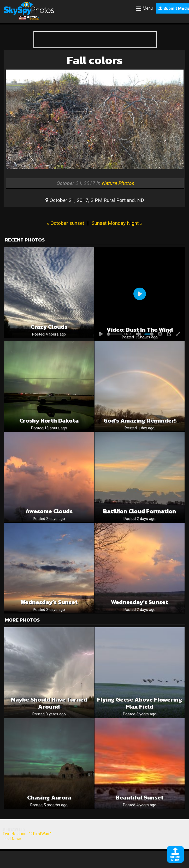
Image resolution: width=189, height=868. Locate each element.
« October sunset (65, 223)
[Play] (140, 294)
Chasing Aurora (49, 798)
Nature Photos (118, 183)
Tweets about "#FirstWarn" (27, 834)
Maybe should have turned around (49, 703)
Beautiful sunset (140, 798)
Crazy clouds (49, 327)
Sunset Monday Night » (117, 223)
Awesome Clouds (49, 511)
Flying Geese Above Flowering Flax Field (140, 703)
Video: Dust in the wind (140, 330)
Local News (12, 839)
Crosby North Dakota (49, 421)
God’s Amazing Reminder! (140, 421)
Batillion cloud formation (140, 511)
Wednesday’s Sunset (49, 602)
